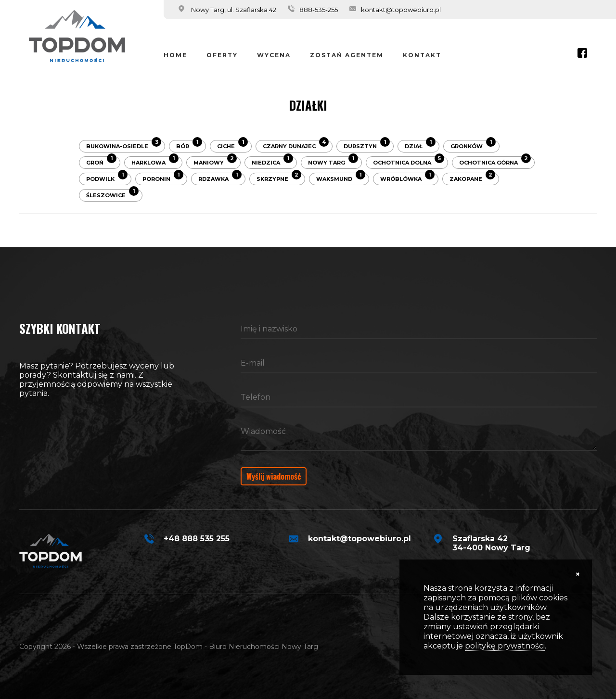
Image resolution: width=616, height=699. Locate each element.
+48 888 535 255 (197, 539)
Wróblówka (407, 178)
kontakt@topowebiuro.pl (401, 10)
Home (175, 55)
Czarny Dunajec (296, 145)
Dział (420, 145)
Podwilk (107, 178)
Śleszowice (112, 194)
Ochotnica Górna (495, 161)
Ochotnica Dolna (409, 161)
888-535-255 (319, 10)
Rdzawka (220, 178)
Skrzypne (279, 178)
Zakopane (472, 178)
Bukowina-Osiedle (124, 145)
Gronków (473, 145)
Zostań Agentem (347, 55)
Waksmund (341, 178)
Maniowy (215, 161)
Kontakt (422, 55)
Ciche (232, 145)
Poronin (163, 178)
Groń (101, 161)
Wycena (274, 55)
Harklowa (155, 161)
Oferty (222, 55)
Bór (189, 145)
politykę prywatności (505, 646)
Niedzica (272, 161)
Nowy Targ (333, 161)
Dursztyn (367, 145)
